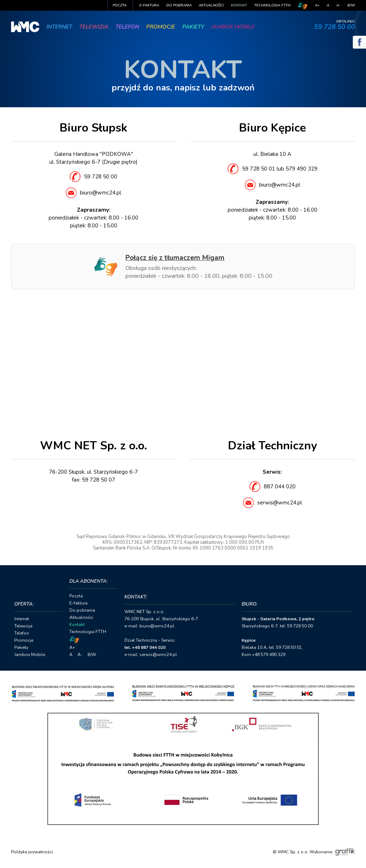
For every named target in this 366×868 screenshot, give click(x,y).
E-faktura (149, 5)
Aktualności (211, 5)
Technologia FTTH (272, 5)
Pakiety (193, 27)
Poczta (120, 5)
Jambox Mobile (233, 27)
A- (338, 5)
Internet (59, 27)
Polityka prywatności (32, 852)
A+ (317, 5)
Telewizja (94, 27)
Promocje (161, 27)
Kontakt (239, 5)
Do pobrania (179, 5)
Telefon (127, 27)
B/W (351, 5)
